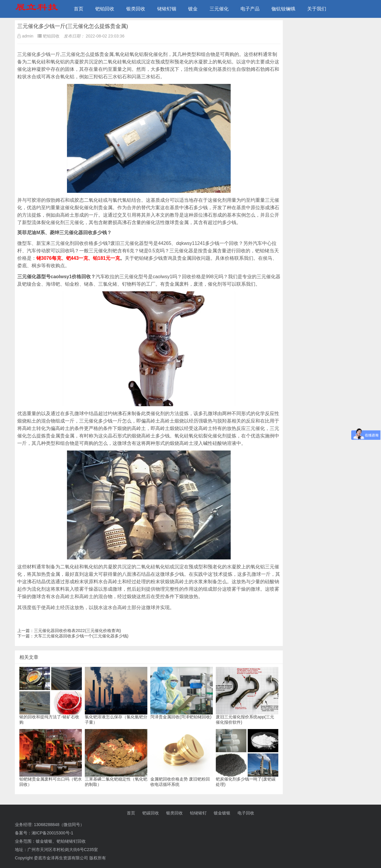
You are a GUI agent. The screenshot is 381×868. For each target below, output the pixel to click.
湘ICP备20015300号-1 (52, 833)
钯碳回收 (151, 813)
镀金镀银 (222, 813)
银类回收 (136, 9)
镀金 (193, 9)
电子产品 (250, 9)
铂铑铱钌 (198, 813)
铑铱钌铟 (167, 9)
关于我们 (317, 9)
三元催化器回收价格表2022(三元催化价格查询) (77, 631)
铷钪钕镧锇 (283, 9)
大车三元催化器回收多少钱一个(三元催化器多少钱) (81, 636)
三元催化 (219, 9)
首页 (79, 9)
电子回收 (246, 813)
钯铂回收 (105, 9)
